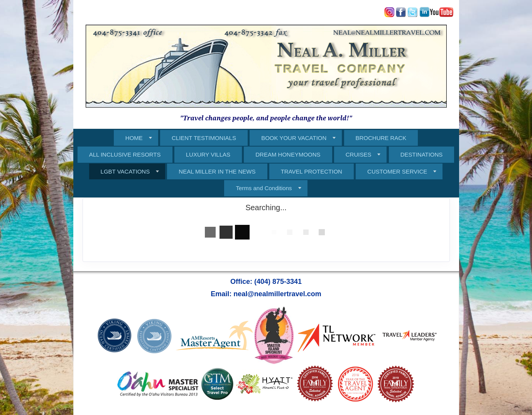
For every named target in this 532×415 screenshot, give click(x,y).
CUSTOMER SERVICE (397, 171)
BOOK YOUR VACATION (294, 138)
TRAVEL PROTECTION (312, 171)
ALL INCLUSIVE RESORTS (125, 154)
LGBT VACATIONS (125, 171)
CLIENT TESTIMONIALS (204, 138)
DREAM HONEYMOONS (288, 154)
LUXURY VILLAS (208, 154)
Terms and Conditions (264, 188)
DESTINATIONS (422, 154)
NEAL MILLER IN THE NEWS (217, 171)
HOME (134, 138)
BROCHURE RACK (381, 138)
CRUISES (359, 154)
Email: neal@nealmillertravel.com (266, 294)
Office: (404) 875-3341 (266, 282)
